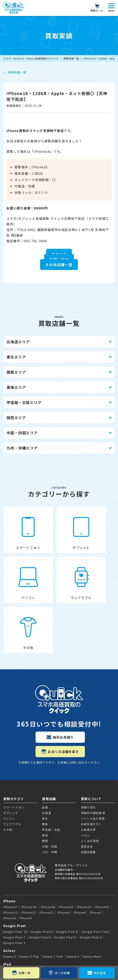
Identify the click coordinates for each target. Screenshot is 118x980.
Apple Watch (15, 913)
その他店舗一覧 (59, 265)
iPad (7, 899)
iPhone (9, 836)
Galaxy (9, 886)
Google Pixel (14, 861)
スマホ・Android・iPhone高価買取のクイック (31, 58)
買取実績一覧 (71, 58)
